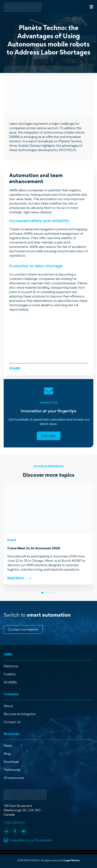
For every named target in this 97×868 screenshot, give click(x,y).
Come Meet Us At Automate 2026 (34, 548)
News (8, 746)
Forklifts (10, 674)
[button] (42, 593)
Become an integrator (20, 714)
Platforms (11, 666)
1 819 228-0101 (15, 823)
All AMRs (10, 682)
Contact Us (12, 722)
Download (11, 762)
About (8, 706)
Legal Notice (72, 860)
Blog (7, 754)
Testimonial (12, 770)
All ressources (14, 778)
